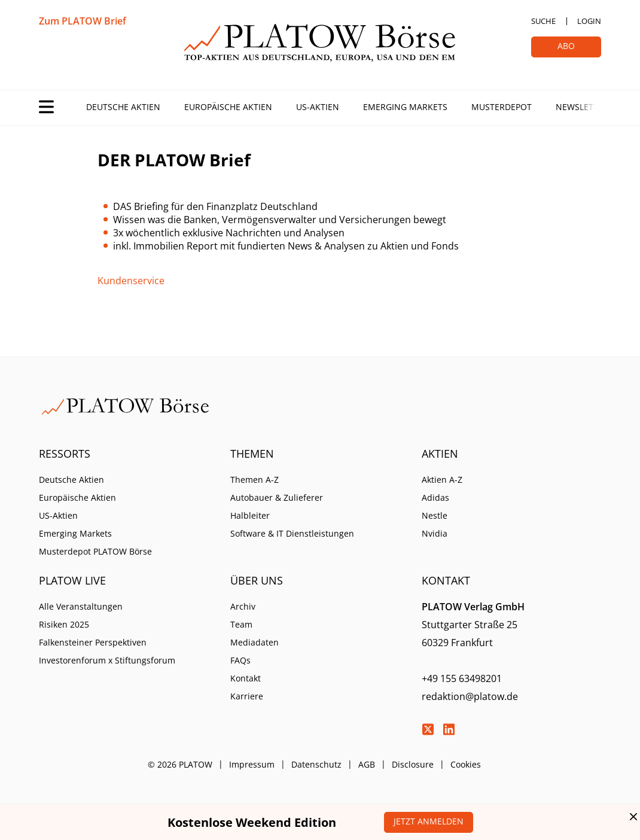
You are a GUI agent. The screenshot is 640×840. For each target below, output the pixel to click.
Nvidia (435, 533)
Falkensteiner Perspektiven (93, 642)
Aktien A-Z (442, 480)
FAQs (240, 660)
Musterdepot (502, 107)
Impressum (252, 764)
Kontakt (246, 678)
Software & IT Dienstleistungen (292, 533)
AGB (367, 764)
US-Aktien (318, 107)
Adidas (435, 497)
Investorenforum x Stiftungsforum (107, 660)
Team (241, 624)
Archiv (243, 606)
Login (589, 21)
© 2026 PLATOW (180, 764)
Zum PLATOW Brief (83, 21)
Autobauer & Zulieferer (277, 497)
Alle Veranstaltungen (81, 606)
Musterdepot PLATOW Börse (95, 551)
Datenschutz (316, 764)
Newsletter (582, 107)
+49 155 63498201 (462, 678)
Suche (543, 21)
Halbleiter (250, 515)
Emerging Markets (405, 107)
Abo (566, 46)
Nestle (435, 515)
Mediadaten (255, 642)
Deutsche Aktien (123, 107)
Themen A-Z (255, 480)
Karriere (247, 696)
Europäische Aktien (228, 107)
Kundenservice (131, 281)
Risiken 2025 (64, 624)
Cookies (466, 764)
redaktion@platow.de (470, 696)
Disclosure (413, 764)
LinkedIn (449, 729)
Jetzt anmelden (429, 821)
